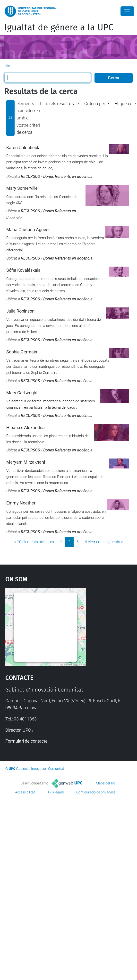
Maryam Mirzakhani (26, 462)
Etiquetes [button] (124, 103)
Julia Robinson (20, 311)
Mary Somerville (22, 188)
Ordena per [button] (95, 103)
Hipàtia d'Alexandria (26, 427)
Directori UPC (18, 730)
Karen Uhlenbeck (23, 148)
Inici (7, 66)
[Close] (127, 11)
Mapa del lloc (106, 783)
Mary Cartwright (22, 393)
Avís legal (55, 792)
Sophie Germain (22, 352)
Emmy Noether (21, 503)
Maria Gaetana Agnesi (28, 229)
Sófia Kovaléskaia (23, 270)
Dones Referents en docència (68, 176)
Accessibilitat (25, 792)
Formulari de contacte (26, 741)
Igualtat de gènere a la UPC (59, 27)
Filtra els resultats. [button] (57, 103)
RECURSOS (30, 176)
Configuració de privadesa (96, 792)
